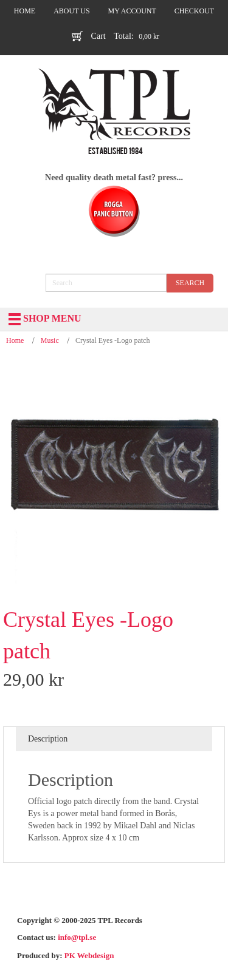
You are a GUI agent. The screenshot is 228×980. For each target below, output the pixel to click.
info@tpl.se (77, 937)
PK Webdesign (89, 955)
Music (50, 340)
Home (15, 340)
